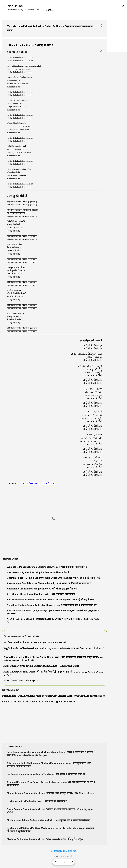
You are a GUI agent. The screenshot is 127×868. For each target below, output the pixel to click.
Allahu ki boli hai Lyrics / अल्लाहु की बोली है (31, 45)
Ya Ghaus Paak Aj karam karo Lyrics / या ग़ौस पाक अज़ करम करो (35, 642)
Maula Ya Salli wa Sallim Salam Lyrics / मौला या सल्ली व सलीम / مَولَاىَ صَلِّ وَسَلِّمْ (45, 839)
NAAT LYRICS (16, 6)
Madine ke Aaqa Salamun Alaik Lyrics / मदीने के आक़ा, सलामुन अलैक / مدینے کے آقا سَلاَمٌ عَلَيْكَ (51, 793)
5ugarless (71, 856)
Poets (102, 10)
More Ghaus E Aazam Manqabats (22, 680)
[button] (101, 26)
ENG (56, 862)
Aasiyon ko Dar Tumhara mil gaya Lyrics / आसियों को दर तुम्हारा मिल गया (42, 589)
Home (49, 10)
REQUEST (60, 10)
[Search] (124, 7)
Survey (91, 10)
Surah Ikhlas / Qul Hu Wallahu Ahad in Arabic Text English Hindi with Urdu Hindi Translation (54, 696)
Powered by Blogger (63, 851)
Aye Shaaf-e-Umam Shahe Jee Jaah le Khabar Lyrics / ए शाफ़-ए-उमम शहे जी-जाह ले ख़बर (50, 600)
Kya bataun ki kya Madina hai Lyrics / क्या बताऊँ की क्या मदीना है (37, 801)
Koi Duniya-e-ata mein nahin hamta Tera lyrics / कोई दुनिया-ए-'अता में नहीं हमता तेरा (46, 774)
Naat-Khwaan (76, 10)
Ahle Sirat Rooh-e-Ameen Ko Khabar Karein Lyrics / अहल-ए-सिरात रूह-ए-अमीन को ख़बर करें (52, 605)
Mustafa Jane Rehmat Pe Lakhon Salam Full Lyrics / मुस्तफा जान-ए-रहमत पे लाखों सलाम (49, 820)
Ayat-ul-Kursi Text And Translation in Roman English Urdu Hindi (38, 702)
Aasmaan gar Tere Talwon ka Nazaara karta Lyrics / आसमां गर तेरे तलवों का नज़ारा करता (49, 583)
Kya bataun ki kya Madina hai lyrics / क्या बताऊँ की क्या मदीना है (38, 572)
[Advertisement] (117, 56)
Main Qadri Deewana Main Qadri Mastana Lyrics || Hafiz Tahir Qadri (41, 666)
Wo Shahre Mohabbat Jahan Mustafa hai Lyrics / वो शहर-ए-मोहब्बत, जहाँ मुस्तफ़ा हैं (47, 567)
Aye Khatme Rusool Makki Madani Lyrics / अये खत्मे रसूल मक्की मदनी (41, 594)
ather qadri (33, 483)
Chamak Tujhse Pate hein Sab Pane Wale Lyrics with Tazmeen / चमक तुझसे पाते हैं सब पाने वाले (54, 578)
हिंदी (63, 862)
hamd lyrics (49, 483)
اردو (71, 862)
